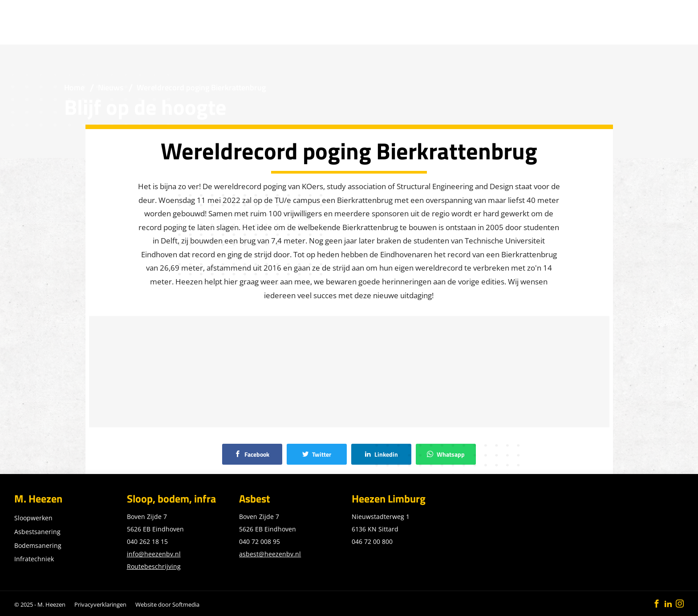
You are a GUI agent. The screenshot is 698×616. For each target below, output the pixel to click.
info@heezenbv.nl (154, 554)
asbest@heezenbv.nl (270, 554)
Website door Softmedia (167, 604)
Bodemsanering (38, 545)
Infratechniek (34, 559)
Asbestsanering (37, 532)
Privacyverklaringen (100, 604)
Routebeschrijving (154, 566)
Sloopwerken (33, 518)
